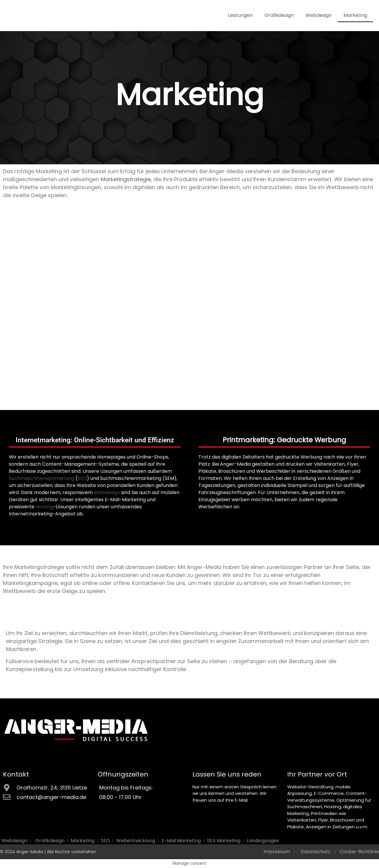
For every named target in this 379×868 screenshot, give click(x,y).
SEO (82, 478)
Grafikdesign (279, 15)
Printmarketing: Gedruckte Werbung (284, 440)
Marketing (355, 15)
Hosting (44, 507)
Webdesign (319, 15)
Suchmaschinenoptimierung (42, 478)
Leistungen (240, 15)
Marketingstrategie (126, 179)
